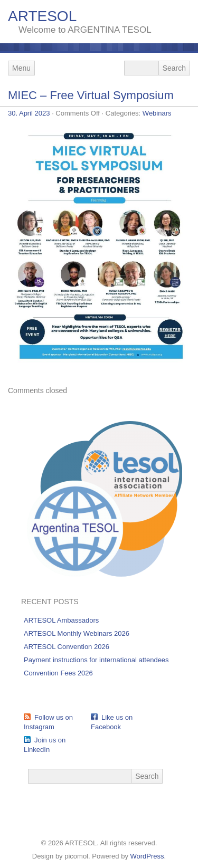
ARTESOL (42, 16)
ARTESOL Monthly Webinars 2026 (77, 633)
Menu (21, 68)
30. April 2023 (29, 113)
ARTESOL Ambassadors (61, 620)
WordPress (147, 856)
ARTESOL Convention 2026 (67, 647)
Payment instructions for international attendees (96, 660)
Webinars (157, 113)
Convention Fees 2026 (58, 673)
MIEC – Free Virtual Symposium (91, 95)
